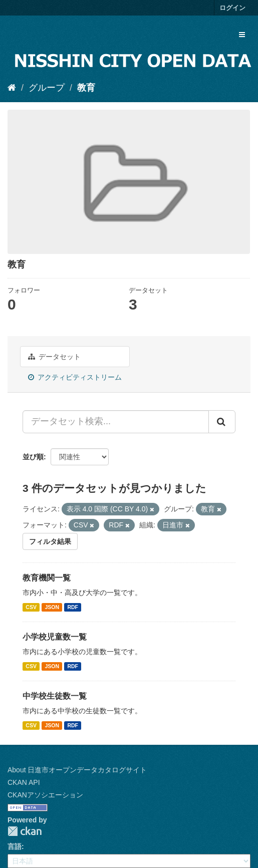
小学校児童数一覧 (55, 637)
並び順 (33, 457)
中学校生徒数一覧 (55, 696)
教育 (86, 88)
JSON (52, 607)
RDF (73, 607)
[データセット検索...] (116, 422)
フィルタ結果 (50, 541)
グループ (47, 88)
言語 (15, 846)
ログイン (232, 8)
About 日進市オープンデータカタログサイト (77, 770)
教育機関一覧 (47, 578)
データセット (54, 357)
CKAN (25, 831)
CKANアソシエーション (45, 795)
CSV (31, 607)
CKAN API (24, 782)
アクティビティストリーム (75, 377)
